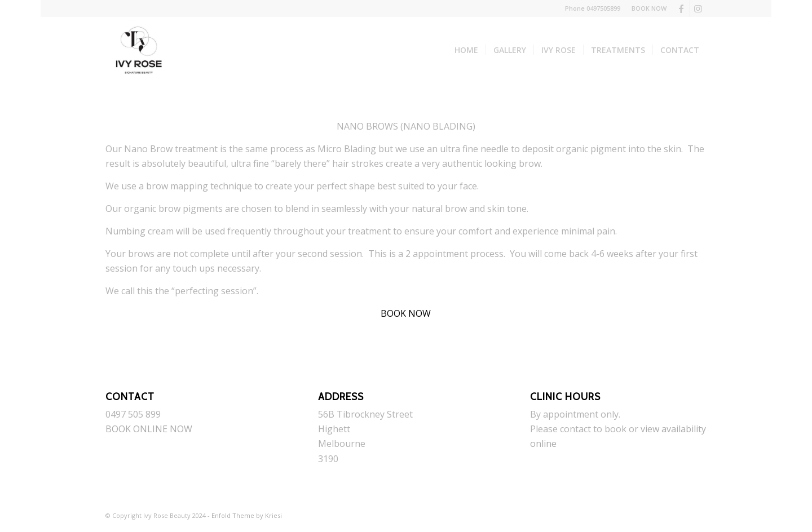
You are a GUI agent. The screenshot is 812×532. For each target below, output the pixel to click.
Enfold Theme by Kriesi (247, 515)
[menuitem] (646, 8)
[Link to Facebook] (681, 8)
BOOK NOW (649, 8)
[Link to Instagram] (698, 8)
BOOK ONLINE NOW (149, 429)
